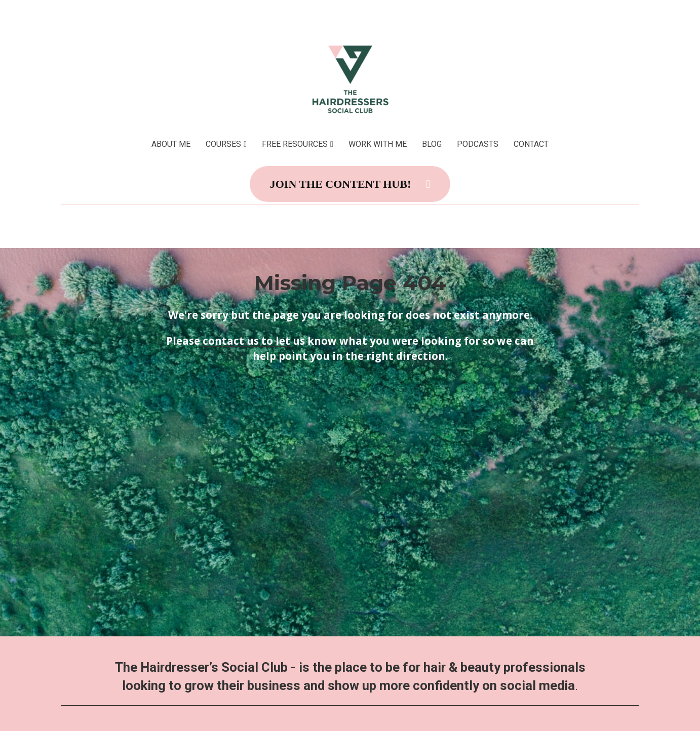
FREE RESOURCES (295, 144)
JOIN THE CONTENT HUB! (350, 184)
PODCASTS (478, 144)
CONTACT (531, 144)
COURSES (223, 144)
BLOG (432, 144)
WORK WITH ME (378, 144)
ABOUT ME (171, 144)
